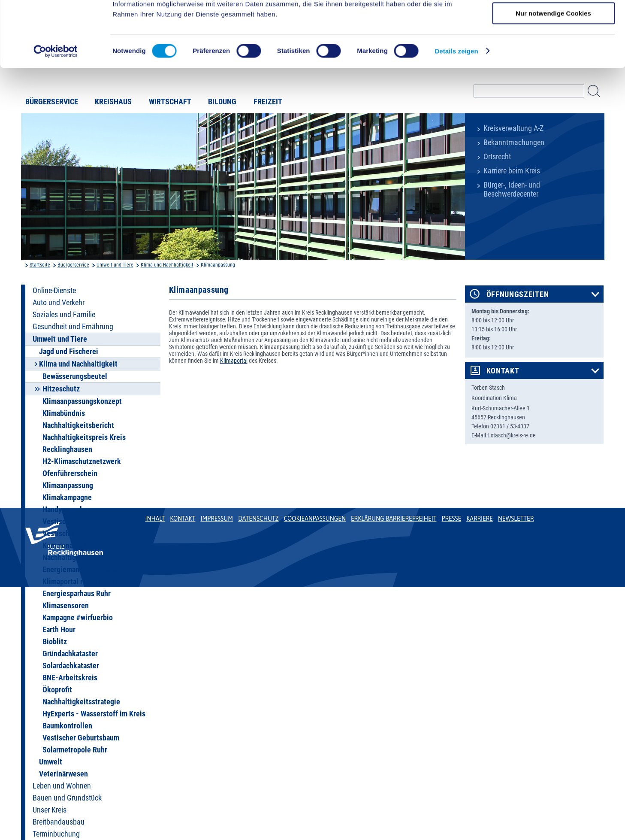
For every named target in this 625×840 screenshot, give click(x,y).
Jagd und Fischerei (69, 352)
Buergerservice (73, 265)
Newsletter (516, 519)
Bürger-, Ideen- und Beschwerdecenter (512, 190)
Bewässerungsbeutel (75, 376)
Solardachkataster (71, 666)
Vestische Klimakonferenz (83, 534)
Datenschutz (258, 519)
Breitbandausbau (59, 822)
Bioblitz (55, 642)
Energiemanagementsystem (86, 570)
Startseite (40, 265)
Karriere (480, 519)
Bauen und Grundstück (67, 798)
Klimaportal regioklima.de (83, 582)
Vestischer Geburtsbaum (81, 738)
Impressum (217, 519)
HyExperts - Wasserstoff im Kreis (94, 714)
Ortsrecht (497, 157)
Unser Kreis (50, 810)
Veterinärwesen (63, 774)
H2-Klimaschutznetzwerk (82, 461)
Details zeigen (456, 109)
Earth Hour (59, 630)
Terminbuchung (56, 834)
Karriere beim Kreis (512, 171)
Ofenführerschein (70, 473)
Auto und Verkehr (59, 303)
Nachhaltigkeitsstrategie (81, 702)
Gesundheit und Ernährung (73, 327)
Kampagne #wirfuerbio (78, 618)
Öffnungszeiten (518, 294)
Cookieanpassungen (315, 519)
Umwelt (51, 762)
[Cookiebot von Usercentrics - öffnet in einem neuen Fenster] (56, 109)
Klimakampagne (67, 497)
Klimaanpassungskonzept (82, 401)
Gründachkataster (70, 654)
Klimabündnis (64, 413)
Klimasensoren (66, 606)
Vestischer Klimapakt (76, 522)
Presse (451, 519)
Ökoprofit (57, 690)
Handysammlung (68, 509)
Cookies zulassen (553, 21)
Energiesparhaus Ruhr (77, 594)
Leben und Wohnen (62, 786)
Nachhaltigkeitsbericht (78, 425)
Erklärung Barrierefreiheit (394, 519)
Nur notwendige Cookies (553, 71)
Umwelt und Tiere (115, 265)
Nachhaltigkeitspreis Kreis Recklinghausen (84, 443)
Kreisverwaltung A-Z (513, 128)
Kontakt (503, 371)
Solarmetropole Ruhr (75, 750)
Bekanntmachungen (514, 143)
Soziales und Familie (64, 315)
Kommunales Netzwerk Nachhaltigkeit (78, 552)
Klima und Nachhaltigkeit (167, 265)
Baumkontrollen (67, 726)
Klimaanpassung (68, 485)
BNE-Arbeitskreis (70, 678)
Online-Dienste (54, 291)
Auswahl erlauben (553, 47)
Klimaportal (234, 361)
